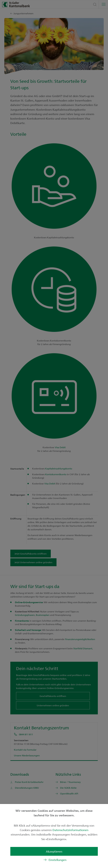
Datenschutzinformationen (70, 830)
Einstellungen (58, 860)
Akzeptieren (54, 851)
